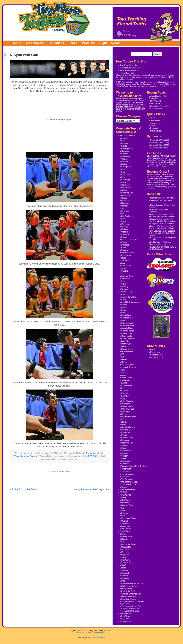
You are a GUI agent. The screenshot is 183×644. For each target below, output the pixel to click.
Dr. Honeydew (127, 352)
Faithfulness (126, 175)
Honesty (125, 206)
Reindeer (125, 440)
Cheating (125, 151)
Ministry (124, 229)
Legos (124, 542)
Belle (123, 313)
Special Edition (126, 614)
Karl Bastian (155, 242)
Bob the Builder (128, 318)
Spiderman (126, 461)
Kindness (125, 211)
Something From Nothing (161, 106)
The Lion (125, 477)
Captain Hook (127, 328)
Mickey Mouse (127, 406)
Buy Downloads (123, 77)
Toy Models (126, 529)
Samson (125, 445)
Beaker (124, 307)
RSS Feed (130, 73)
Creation (125, 162)
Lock (123, 516)
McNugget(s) (127, 404)
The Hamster (127, 563)
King (123, 388)
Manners (125, 224)
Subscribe (124, 70)
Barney (124, 305)
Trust (123, 281)
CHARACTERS (126, 292)
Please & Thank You (130, 240)
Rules (124, 258)
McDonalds (126, 547)
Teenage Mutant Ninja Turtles (133, 466)
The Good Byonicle (167, 224)
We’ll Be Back (156, 104)
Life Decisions (127, 216)
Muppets (125, 552)
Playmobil (125, 555)
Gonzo (124, 362)
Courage (125, 159)
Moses (124, 414)
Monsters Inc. (127, 550)
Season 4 (154, 148)
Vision (124, 284)
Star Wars (125, 560)
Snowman (125, 526)
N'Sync (16, 456)
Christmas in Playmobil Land (133, 583)
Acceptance (126, 138)
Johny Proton (127, 378)
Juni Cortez (126, 380)
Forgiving (125, 182)
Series (73, 43)
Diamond (125, 503)
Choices (125, 154)
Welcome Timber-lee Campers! (160, 243)
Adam (124, 294)
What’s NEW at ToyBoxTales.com (162, 248)
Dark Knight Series (129, 586)
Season (123, 568)
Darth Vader (126, 344)
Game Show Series (129, 596)
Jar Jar (124, 373)
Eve (123, 357)
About (17, 43)
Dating (124, 164)
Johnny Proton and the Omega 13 (90, 489)
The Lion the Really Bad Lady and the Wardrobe (131, 607)
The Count (126, 471)
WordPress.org (157, 357)
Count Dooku (127, 336)
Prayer (124, 242)
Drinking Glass (127, 505)
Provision (125, 247)
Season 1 (34, 456)
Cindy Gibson (156, 238)
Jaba (123, 370)
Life (123, 214)
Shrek (124, 458)
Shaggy (124, 456)
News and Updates (127, 490)
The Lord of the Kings (130, 611)
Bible (123, 141)
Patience (125, 234)
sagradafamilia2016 (158, 198)
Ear (123, 508)
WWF (124, 565)
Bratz (123, 320)
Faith (123, 172)
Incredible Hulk (127, 365)
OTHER (123, 534)
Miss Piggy (126, 412)
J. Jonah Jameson (129, 367)
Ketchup (125, 513)
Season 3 (154, 145)
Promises (125, 245)
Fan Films (125, 616)
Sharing (124, 271)
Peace (124, 237)
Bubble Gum (127, 537)
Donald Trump (127, 349)
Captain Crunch (128, 326)
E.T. (123, 354)
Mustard (125, 521)
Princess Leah (127, 438)
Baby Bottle (126, 495)
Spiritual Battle (127, 276)
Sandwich (125, 524)
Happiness (126, 203)
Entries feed (155, 352)
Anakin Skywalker (129, 297)
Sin (123, 274)
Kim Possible (127, 386)
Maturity (125, 227)
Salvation (25, 456)
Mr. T (123, 419)
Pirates (124, 435)
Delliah (124, 346)
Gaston (124, 359)
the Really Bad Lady (130, 482)
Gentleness (126, 188)
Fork (123, 511)
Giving (124, 190)
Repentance (126, 255)
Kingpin (124, 391)
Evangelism (91, 453)
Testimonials (35, 43)
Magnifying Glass (128, 518)
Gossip (124, 198)
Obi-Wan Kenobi (128, 427)
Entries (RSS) (82, 633)
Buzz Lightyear (127, 323)
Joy (123, 208)
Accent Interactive (98, 638)
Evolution (125, 169)
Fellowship (126, 180)
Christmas (126, 156)
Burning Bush (127, 149)
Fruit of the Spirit (128, 591)
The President (127, 479)
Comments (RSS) (99, 633)
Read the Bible (127, 253)
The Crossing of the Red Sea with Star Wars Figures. (162, 215)
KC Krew (125, 619)
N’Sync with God (24, 55)
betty (152, 226)
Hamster (125, 539)
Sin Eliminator (156, 109)
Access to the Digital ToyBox (134, 105)
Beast (124, 310)
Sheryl (153, 224)
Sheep (124, 557)
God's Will (126, 195)
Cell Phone (126, 500)
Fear (123, 177)
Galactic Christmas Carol (132, 594)
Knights (124, 393)
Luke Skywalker (128, 401)
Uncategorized (125, 621)
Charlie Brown (127, 333)
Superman (126, 464)
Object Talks (124, 531)
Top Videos (56, 43)
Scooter (124, 453)
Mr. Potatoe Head (129, 417)
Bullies (124, 146)
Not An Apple (156, 101)
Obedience (126, 232)
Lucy (123, 399)
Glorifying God (127, 193)
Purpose (125, 250)
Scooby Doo (126, 451)
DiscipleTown (127, 589)
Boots (124, 498)
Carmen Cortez (128, 331)
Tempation (126, 279)
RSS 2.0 (92, 456)
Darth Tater (126, 341)
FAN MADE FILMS (168, 156)
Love (123, 219)
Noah (124, 425)
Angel (124, 300)
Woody (124, 487)
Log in (153, 350)
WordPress (108, 631)
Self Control (126, 266)
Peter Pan (125, 432)
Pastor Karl (126, 430)
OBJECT (123, 492)
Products (88, 43)
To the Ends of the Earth (24, 489)
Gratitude (125, 201)
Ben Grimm (126, 315)
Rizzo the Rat (127, 443)
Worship (125, 289)
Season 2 (154, 143)
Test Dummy (127, 469)
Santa (124, 448)
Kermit (101, 453)
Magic (124, 221)
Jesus (124, 375)
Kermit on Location (129, 599)
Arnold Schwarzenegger (131, 302)
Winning (125, 287)
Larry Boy (125, 396)
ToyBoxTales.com (54, 19)
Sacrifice (125, 261)
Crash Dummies (128, 339)
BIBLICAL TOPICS (127, 136)
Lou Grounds (156, 231)
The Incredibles (128, 474)
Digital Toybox (109, 43)
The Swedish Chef (129, 484)
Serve (124, 268)
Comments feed (157, 355)
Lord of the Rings (128, 544)
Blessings (125, 143)
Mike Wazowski (128, 409)
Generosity (126, 185)
